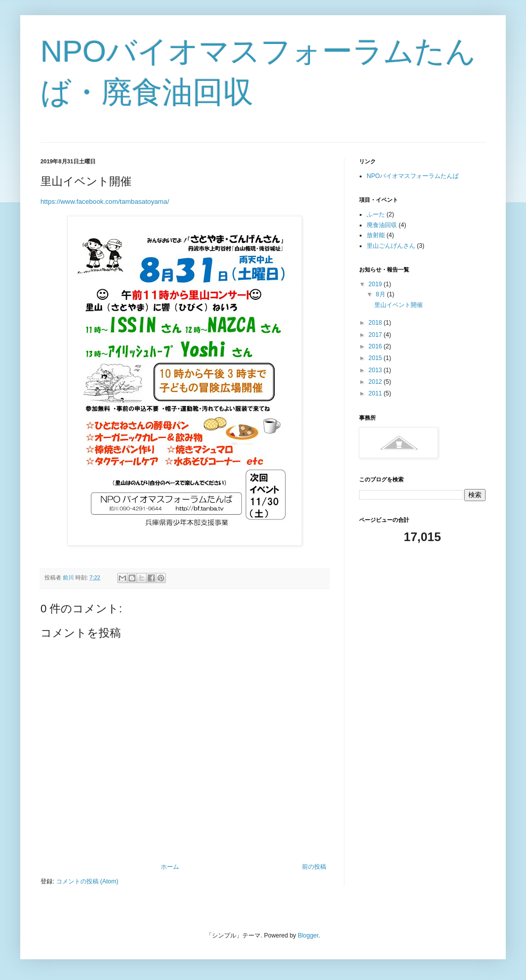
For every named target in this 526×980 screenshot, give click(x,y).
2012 (376, 382)
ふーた (376, 214)
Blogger (308, 936)
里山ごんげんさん (391, 246)
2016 (376, 346)
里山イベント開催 (399, 305)
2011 (376, 393)
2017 (376, 335)
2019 (376, 284)
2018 (376, 323)
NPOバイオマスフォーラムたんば (413, 176)
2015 (376, 358)
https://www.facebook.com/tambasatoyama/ (105, 202)
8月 (381, 294)
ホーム (170, 867)
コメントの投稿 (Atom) (87, 881)
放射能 (376, 235)
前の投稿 (314, 867)
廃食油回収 (382, 225)
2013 (376, 370)
